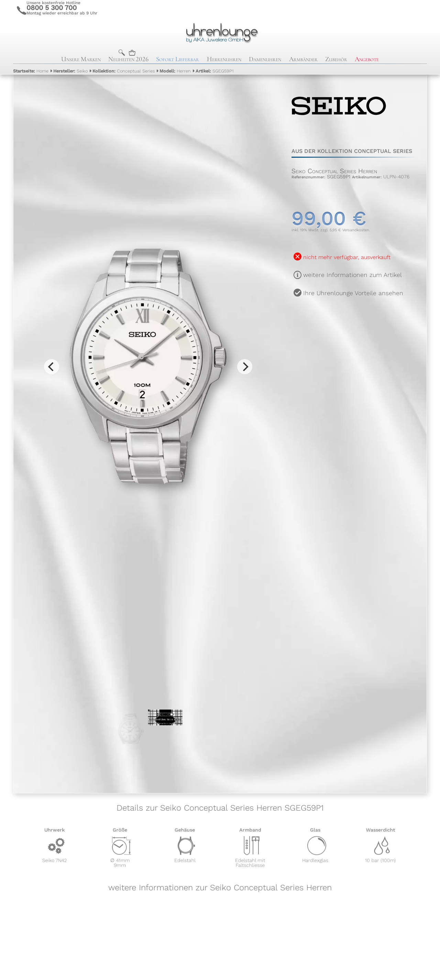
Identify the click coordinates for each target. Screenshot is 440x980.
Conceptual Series (124, 71)
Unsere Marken (81, 59)
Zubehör (336, 59)
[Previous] (52, 367)
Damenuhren (265, 59)
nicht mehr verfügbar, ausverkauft (347, 257)
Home (31, 71)
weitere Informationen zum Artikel (353, 275)
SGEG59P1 (215, 71)
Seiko (70, 71)
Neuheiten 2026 (128, 59)
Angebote (367, 59)
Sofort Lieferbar (178, 59)
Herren (175, 71)
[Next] (245, 367)
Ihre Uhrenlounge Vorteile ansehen (353, 293)
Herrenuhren (224, 59)
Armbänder (303, 59)
